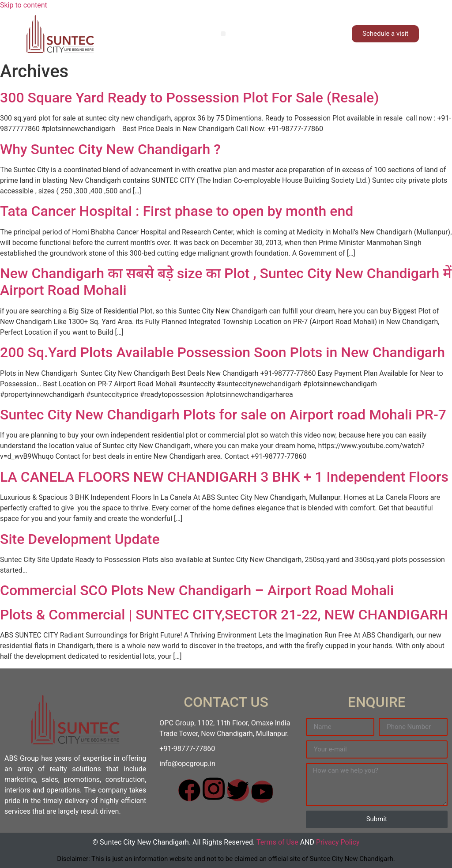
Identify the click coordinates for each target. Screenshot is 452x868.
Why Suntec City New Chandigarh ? (110, 149)
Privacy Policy (338, 842)
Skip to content (24, 5)
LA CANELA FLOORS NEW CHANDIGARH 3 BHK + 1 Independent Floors (224, 477)
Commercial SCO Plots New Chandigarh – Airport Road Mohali (197, 590)
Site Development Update (80, 539)
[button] (223, 34)
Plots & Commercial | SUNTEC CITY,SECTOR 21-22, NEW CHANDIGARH (224, 615)
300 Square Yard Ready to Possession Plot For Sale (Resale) (189, 98)
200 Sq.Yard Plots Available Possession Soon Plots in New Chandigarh (222, 352)
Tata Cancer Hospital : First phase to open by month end (177, 211)
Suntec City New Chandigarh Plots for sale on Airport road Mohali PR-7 (223, 415)
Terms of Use (277, 842)
